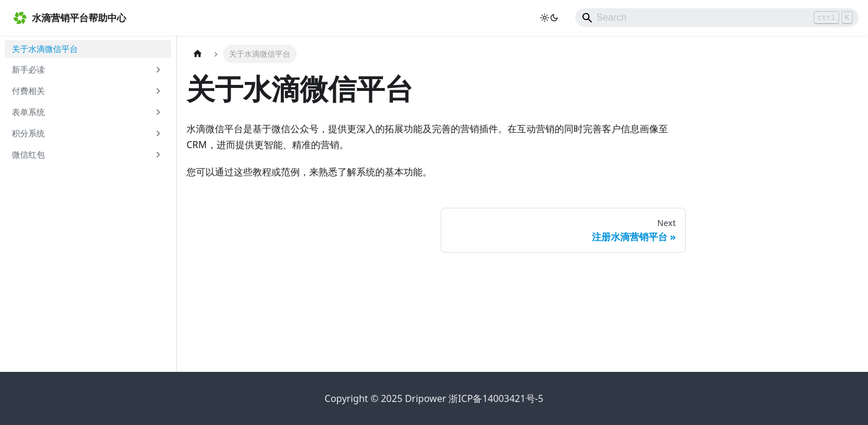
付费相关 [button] (28, 91)
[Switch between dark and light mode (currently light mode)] (549, 18)
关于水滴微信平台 (45, 49)
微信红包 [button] (28, 154)
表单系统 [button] (28, 112)
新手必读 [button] (28, 69)
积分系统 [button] (28, 133)
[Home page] (198, 54)
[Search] (717, 18)
